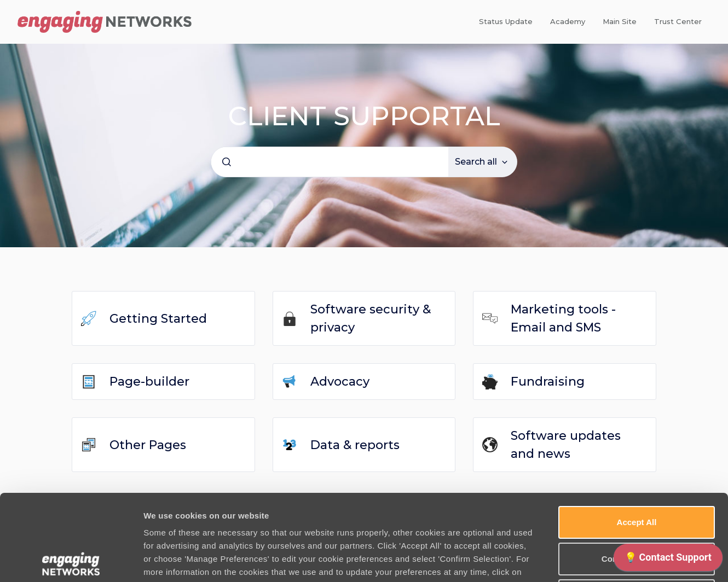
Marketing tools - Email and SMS (563, 318)
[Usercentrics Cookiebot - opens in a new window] (71, 561)
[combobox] (330, 162)
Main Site (620, 21)
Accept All (637, 436)
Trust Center (678, 21)
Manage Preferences (590, 560)
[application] (668, 560)
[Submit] (227, 162)
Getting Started (158, 319)
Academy (568, 21)
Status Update (506, 21)
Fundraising (548, 382)
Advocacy (340, 382)
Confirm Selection (637, 473)
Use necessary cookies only (637, 510)
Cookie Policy (187, 499)
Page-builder (149, 382)
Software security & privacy (371, 318)
